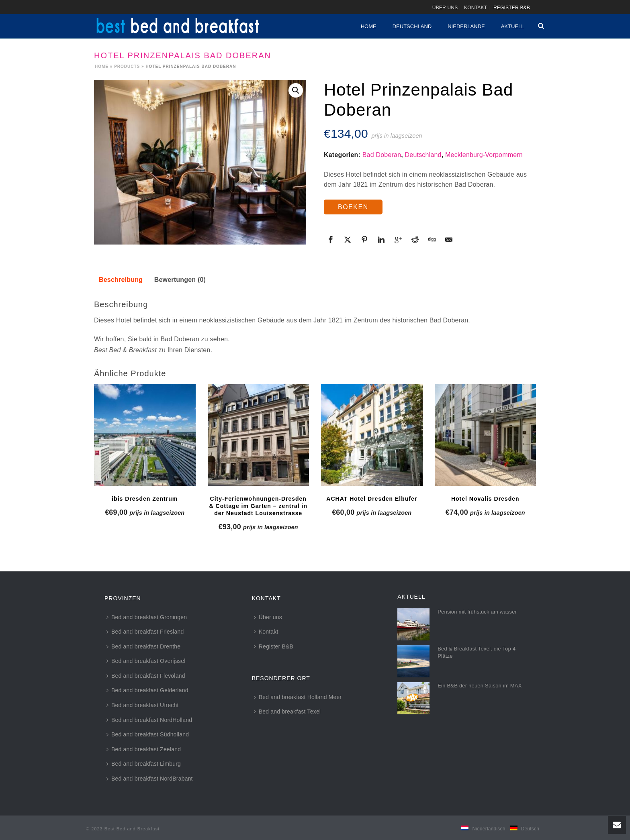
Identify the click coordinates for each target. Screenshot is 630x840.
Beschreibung (121, 280)
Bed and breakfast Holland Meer (298, 697)
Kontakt (266, 632)
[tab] (121, 280)
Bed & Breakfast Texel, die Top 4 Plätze (477, 652)
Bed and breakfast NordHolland (149, 720)
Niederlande (466, 26)
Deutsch (530, 829)
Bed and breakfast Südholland (148, 734)
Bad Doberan (382, 155)
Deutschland (412, 26)
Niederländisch (489, 829)
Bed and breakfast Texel (287, 712)
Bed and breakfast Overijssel (146, 661)
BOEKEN (353, 207)
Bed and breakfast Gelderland (147, 690)
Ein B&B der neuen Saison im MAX (480, 686)
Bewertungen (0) (180, 280)
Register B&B (274, 646)
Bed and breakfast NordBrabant (150, 779)
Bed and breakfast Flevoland (146, 676)
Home (369, 26)
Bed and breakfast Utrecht (143, 705)
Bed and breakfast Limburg (144, 764)
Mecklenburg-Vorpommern (484, 155)
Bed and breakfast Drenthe (143, 646)
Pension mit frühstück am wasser (477, 612)
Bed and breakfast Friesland (145, 632)
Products (127, 66)
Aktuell (513, 26)
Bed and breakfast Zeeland (144, 749)
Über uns (268, 617)
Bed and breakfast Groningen (147, 617)
